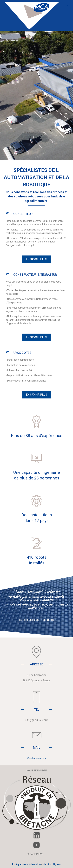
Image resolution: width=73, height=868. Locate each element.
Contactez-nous (37, 758)
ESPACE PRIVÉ (35, 854)
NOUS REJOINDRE (37, 771)
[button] (36, 259)
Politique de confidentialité (26, 864)
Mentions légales (52, 864)
